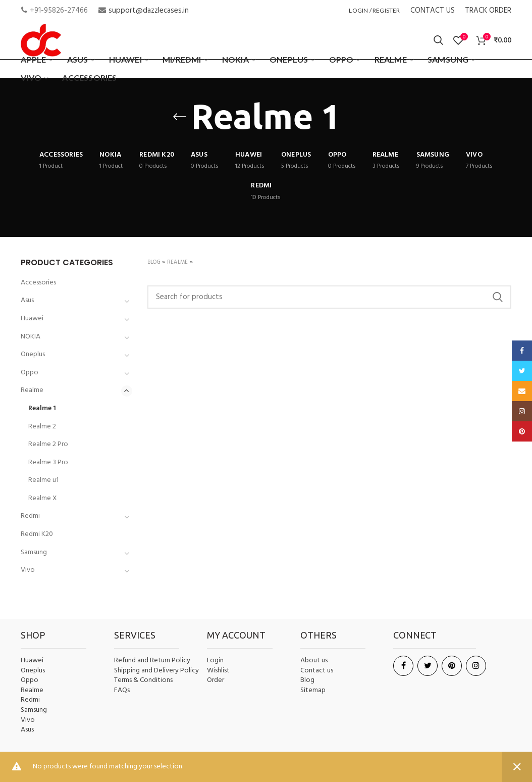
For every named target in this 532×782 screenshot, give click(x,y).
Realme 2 (42, 427)
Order (216, 680)
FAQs (122, 691)
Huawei (32, 319)
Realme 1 (42, 408)
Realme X (43, 498)
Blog (154, 262)
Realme (178, 262)
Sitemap (313, 691)
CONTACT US (433, 11)
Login (215, 661)
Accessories (38, 283)
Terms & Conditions (143, 680)
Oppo (30, 373)
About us (314, 661)
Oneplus (33, 354)
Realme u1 (43, 480)
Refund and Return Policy (152, 661)
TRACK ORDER (488, 11)
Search (498, 297)
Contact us (317, 671)
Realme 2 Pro (48, 444)
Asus (27, 300)
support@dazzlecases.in (149, 11)
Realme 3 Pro (48, 462)
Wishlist (218, 671)
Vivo (28, 570)
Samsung (34, 552)
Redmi (30, 516)
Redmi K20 (37, 534)
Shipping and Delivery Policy (156, 671)
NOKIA (31, 337)
